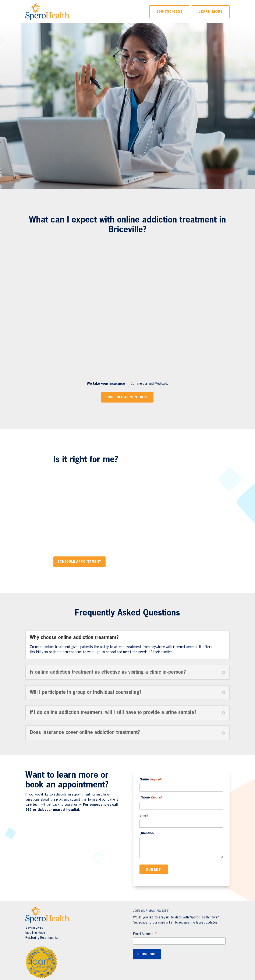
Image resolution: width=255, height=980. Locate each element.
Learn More (211, 12)
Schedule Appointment (127, 397)
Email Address (145, 934)
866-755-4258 (169, 12)
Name (150, 780)
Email (144, 816)
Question (147, 834)
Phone (151, 798)
